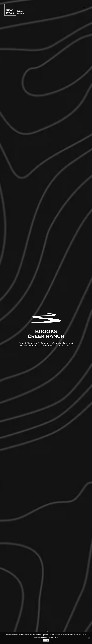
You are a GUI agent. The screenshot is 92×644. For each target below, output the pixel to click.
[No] (89, 638)
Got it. (46, 640)
